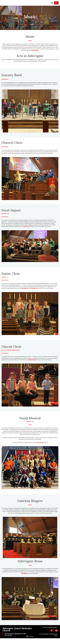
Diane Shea (27, 232)
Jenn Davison (24, 294)
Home (28, 30)
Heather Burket (32, 366)
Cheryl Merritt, (34, 294)
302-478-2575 (35, 56)
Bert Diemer (25, 579)
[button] (52, 6)
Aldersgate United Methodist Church (17, 635)
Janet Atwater (40, 448)
